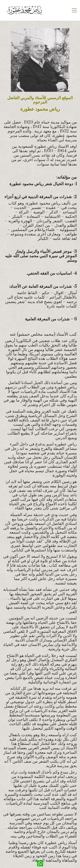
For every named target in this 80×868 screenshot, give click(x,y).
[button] (74, 10)
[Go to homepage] (25, 10)
